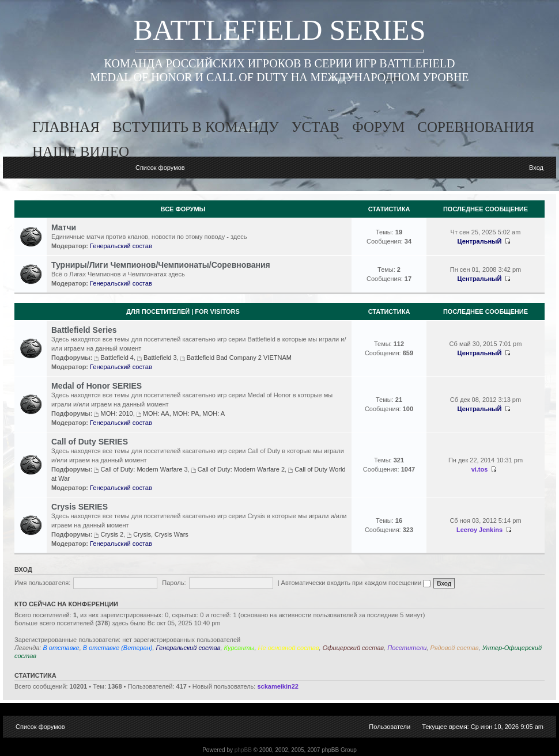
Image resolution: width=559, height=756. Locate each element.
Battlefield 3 (160, 358)
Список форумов (160, 168)
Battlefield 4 (117, 358)
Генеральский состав (121, 246)
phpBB (243, 750)
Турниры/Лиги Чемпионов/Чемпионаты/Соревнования (161, 265)
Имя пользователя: (42, 583)
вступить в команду (196, 127)
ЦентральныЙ (480, 241)
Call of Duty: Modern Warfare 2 (241, 469)
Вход (536, 168)
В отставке (61, 648)
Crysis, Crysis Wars (161, 534)
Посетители (407, 648)
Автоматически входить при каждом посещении (356, 583)
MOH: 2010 (116, 413)
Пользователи (390, 727)
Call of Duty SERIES (90, 442)
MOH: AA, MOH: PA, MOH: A (184, 413)
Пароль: (174, 583)
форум (378, 127)
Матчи (64, 227)
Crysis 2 (112, 534)
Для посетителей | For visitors (183, 311)
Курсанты (239, 648)
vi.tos (480, 469)
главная (66, 127)
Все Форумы (183, 209)
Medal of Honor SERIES (97, 386)
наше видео (81, 152)
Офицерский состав (353, 648)
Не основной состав (289, 648)
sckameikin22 (278, 686)
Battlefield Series (84, 330)
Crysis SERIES (80, 507)
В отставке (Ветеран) (118, 648)
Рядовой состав (454, 648)
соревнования (476, 127)
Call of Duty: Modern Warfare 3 (144, 469)
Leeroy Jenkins (479, 530)
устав (316, 127)
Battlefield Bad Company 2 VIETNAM (239, 358)
